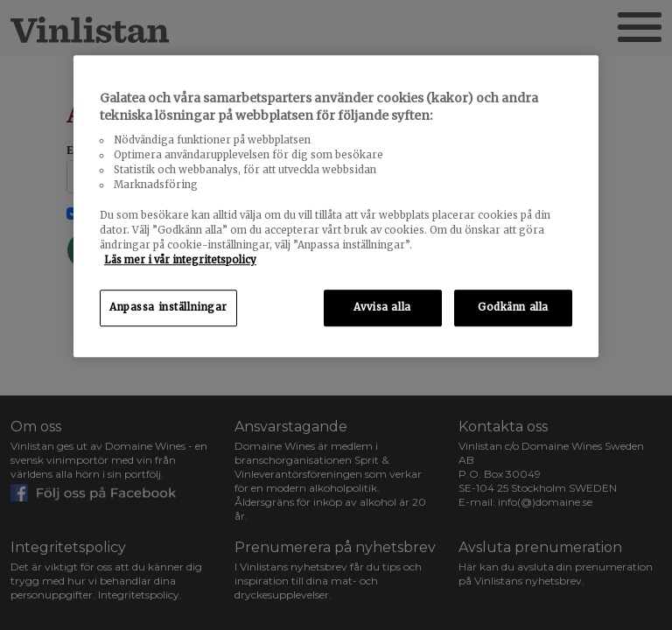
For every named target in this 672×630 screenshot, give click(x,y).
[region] (336, 206)
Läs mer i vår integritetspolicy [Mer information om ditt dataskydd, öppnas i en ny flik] (180, 260)
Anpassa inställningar (168, 307)
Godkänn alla (513, 307)
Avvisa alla (382, 307)
